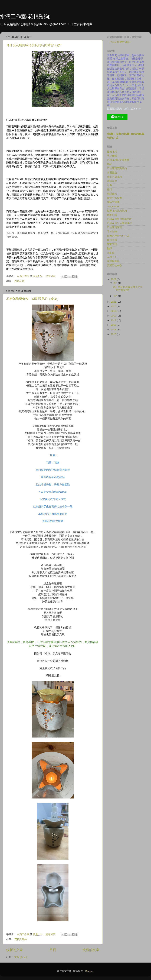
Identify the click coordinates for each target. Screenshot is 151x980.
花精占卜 (112, 257)
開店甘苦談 (113, 202)
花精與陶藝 (21, 939)
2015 (114, 330)
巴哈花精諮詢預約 (117, 168)
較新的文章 (14, 950)
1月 (116, 296)
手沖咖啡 (112, 232)
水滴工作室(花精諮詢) (25, 16)
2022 (114, 279)
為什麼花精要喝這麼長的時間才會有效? (34, 45)
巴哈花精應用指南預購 (119, 219)
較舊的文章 (91, 950)
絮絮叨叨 (112, 244)
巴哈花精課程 (114, 227)
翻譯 (110, 249)
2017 (114, 320)
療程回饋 (112, 240)
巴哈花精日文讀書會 (118, 160)
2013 (114, 334)
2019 (114, 311)
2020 (114, 306)
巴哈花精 (19, 281)
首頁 (53, 950)
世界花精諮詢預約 (117, 211)
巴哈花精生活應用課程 (119, 223)
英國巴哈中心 (114, 265)
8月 (116, 283)
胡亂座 (111, 253)
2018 (114, 316)
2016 (114, 325)
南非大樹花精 (114, 177)
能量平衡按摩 (114, 198)
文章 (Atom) (21, 957)
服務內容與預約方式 (118, 236)
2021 (114, 302)
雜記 (110, 164)
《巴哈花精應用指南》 (119, 42)
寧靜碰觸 (112, 156)
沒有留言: (51, 276)
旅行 (110, 190)
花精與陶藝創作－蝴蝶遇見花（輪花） (33, 299)
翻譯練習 (112, 194)
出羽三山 (112, 173)
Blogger (89, 971)
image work (113, 206)
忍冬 (110, 185)
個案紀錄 (112, 215)
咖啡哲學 (112, 181)
